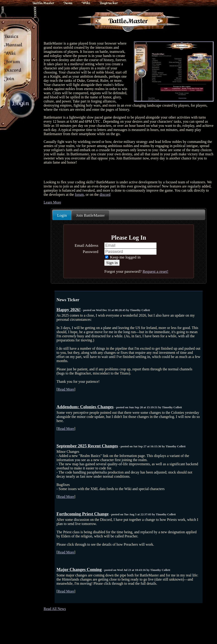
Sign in (112, 263)
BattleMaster (43, 3)
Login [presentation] (62, 215)
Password (91, 252)
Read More (66, 389)
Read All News (55, 609)
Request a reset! (155, 271)
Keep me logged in (123, 257)
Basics (11, 36)
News (68, 3)
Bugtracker (109, 3)
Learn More (52, 202)
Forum (12, 62)
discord (105, 194)
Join (9, 79)
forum (79, 194)
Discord (13, 70)
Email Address (86, 245)
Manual (13, 45)
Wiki (86, 3)
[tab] (62, 215)
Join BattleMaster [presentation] (90, 215)
